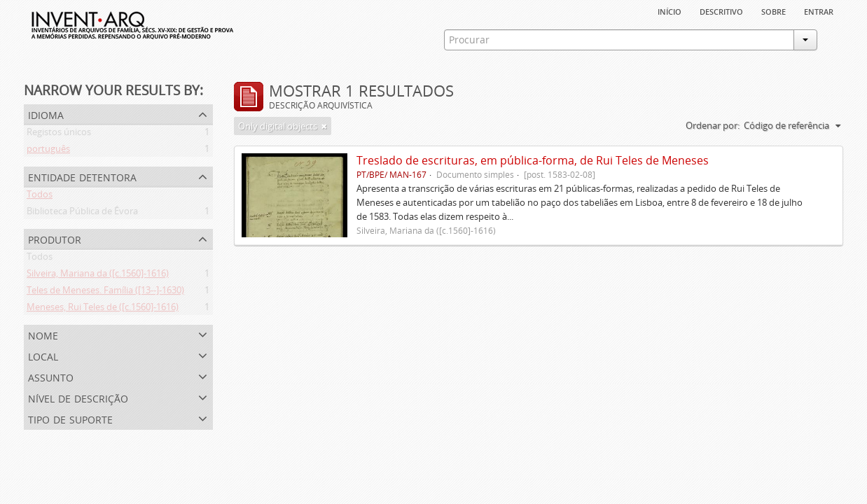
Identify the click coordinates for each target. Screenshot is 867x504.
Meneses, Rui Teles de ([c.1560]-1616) (103, 309)
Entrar (819, 10)
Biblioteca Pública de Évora (82, 213)
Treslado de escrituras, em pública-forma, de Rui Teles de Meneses (533, 160)
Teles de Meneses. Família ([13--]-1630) (105, 293)
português (48, 151)
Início (670, 10)
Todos (40, 197)
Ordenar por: (713, 125)
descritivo (721, 10)
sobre (774, 10)
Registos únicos (59, 134)
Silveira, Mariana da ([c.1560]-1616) (98, 276)
